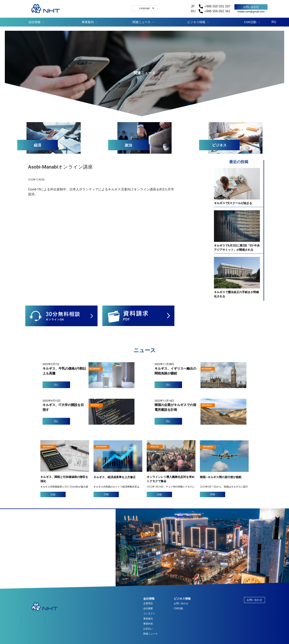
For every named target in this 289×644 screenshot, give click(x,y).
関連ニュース (141, 22)
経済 (38, 145)
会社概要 (148, 609)
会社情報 (35, 22)
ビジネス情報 (196, 22)
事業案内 (88, 22)
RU (274, 22)
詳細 (53, 495)
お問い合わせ (251, 7)
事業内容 (148, 624)
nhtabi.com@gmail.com (251, 12)
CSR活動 (250, 22)
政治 (128, 145)
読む (56, 385)
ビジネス (219, 145)
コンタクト (149, 614)
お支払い (148, 629)
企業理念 (148, 604)
